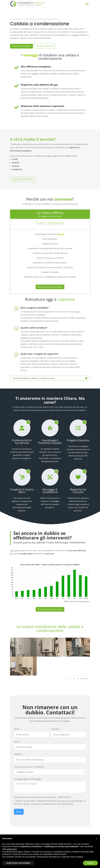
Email (16, 742)
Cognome (55, 729)
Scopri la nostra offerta (22, 179)
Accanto (85, 678)
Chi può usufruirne (45, 46)
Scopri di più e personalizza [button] (18, 863)
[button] (97, 839)
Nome (17, 729)
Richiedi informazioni (21, 46)
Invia (19, 812)
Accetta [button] (90, 863)
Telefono (18, 754)
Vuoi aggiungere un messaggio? (28, 779)
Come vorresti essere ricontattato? (29, 767)
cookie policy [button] (12, 849)
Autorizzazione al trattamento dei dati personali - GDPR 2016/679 (42, 797)
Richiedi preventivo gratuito (50, 287)
